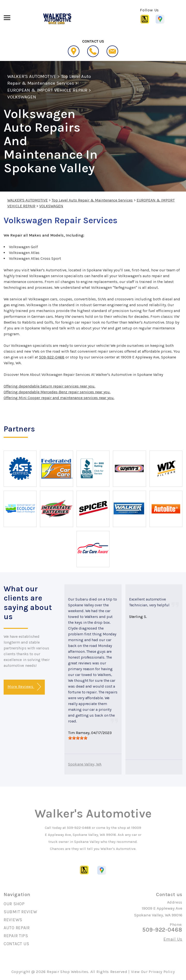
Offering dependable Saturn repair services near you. (49, 386)
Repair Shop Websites (67, 972)
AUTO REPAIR (17, 928)
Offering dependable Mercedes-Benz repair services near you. (57, 392)
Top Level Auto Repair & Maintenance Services (92, 200)
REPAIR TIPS (16, 936)
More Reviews (24, 687)
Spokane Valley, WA (85, 764)
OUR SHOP (14, 904)
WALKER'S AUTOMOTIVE (32, 76)
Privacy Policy (162, 972)
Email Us (173, 939)
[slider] (78, 738)
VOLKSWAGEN (22, 97)
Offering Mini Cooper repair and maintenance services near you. (59, 398)
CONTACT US (16, 944)
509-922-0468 (52, 357)
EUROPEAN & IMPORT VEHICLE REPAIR (47, 90)
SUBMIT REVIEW (20, 912)
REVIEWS (13, 920)
